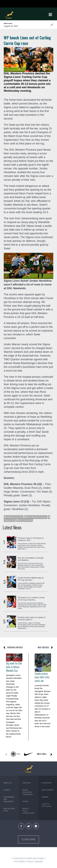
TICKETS (25, 801)
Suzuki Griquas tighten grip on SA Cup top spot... (31, 579)
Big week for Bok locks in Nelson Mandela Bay (14, 667)
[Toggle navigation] (50, 15)
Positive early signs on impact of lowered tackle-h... (31, 618)
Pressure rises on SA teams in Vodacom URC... (31, 539)
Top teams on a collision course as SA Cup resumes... (31, 599)
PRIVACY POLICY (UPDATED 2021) (28, 811)
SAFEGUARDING (48, 790)
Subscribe (28, 839)
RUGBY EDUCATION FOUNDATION (28, 792)
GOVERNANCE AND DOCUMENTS (9, 799)
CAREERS (45, 797)
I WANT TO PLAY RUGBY (46, 805)
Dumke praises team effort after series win (42, 677)
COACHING (27, 783)
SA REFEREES (47, 783)
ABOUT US (7, 783)
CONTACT (7, 790)
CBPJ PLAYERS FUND (9, 810)
